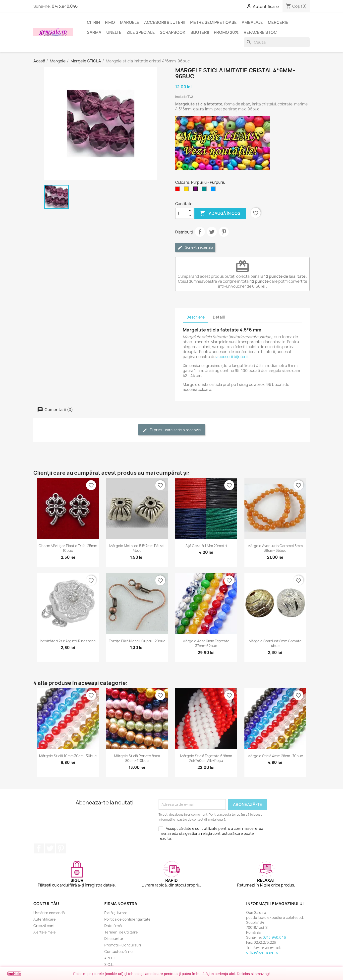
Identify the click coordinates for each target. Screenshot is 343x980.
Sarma (94, 32)
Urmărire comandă (49, 913)
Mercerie (278, 22)
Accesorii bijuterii (165, 22)
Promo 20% (226, 32)
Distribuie (200, 232)
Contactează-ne (118, 952)
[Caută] (277, 42)
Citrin (93, 22)
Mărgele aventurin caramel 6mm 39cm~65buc (275, 548)
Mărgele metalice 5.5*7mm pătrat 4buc (137, 548)
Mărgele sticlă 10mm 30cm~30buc (68, 756)
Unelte (114, 32)
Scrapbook (173, 32)
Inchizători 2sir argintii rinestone (68, 641)
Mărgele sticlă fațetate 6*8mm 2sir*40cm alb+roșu (206, 758)
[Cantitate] (181, 213)
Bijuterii (200, 32)
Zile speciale (141, 32)
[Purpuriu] (196, 190)
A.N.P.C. (111, 958)
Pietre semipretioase (213, 22)
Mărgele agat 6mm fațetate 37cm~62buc (206, 643)
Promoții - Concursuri (123, 945)
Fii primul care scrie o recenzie (172, 430)
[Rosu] (178, 190)
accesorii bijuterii (232, 357)
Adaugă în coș (220, 213)
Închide (14, 974)
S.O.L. (109, 964)
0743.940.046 (65, 6)
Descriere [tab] (196, 317)
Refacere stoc (260, 32)
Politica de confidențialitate (127, 919)
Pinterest (224, 232)
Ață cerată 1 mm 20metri (206, 546)
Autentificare (45, 919)
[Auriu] (187, 190)
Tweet (212, 232)
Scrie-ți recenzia (195, 248)
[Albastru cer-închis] (214, 190)
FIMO (110, 22)
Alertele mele (45, 932)
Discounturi (114, 939)
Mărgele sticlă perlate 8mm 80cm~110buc (137, 758)
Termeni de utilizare (121, 932)
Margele (130, 22)
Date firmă (113, 926)
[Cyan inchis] (205, 190)
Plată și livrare (116, 913)
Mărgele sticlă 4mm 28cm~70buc (275, 756)
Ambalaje (252, 22)
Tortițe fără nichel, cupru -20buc (137, 641)
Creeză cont (44, 926)
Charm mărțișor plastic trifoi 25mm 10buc (68, 548)
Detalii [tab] (219, 317)
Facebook (39, 848)
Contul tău (46, 904)
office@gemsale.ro (262, 952)
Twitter (50, 848)
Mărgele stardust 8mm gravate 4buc (275, 643)
